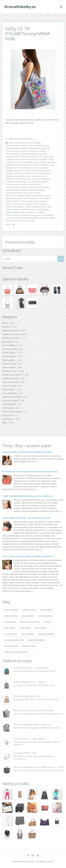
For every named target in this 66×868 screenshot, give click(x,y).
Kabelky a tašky (47, 159)
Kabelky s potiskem (15, 173)
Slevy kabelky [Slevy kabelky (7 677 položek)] (25, 628)
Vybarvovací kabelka (45, 215)
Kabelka (43, 154)
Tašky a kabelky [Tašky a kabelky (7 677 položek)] (11, 616)
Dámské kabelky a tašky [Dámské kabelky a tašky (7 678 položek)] (14, 640)
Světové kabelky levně (35, 207)
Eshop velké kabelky (29, 154)
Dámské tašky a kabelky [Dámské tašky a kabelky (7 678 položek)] (30, 622)
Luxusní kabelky (10, 386)
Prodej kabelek (27, 201)
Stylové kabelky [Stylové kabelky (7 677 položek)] (28, 634)
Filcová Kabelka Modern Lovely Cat (32, 725)
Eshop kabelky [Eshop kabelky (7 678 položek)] (28, 616)
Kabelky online (30, 171)
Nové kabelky (44, 198)
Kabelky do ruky (10, 371)
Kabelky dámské (13, 165)
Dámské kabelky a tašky (17, 146)
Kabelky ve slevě (39, 176)
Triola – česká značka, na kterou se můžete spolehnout (27, 556)
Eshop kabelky (12, 154)
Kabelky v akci (24, 176)
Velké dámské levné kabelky (33, 212)
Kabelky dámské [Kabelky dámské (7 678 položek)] (29, 610)
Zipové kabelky (28, 221)
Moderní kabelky (37, 190)
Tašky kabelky (28, 209)
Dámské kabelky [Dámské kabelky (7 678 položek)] (45, 616)
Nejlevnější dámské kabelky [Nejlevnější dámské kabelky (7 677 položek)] (16, 652)
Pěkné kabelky (12, 201)
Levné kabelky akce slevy (38, 187)
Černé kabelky (9, 345)
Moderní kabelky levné (16, 193)
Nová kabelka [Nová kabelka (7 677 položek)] (41, 628)
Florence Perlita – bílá (25, 753)
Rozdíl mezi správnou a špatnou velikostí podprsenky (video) (30, 472)
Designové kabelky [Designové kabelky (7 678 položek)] (46, 634)
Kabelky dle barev (10, 338)
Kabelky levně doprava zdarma (34, 168)
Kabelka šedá (12, 159)
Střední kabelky (9, 404)
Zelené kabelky (9, 367)
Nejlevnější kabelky (14, 198)
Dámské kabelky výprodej (39, 148)
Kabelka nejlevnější (44, 157)
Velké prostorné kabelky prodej (20, 215)
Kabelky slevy (44, 173)
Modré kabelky (9, 356)
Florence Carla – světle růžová (29, 739)
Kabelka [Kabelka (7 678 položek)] (48, 622)
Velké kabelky (9, 408)
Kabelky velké (12, 179)
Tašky (49, 207)
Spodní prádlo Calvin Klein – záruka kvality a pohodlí (26, 518)
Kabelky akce (32, 162)
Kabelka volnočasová (29, 159)
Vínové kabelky (9, 364)
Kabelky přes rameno (12, 375)
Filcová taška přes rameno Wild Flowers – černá (39, 767)
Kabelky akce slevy (48, 162)
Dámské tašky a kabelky (17, 151)
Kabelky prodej (44, 171)
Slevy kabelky (26, 204)
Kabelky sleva (31, 173)
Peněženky (7, 419)
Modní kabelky (34, 193)
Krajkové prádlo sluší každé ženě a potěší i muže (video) (27, 452)
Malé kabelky (14, 139)
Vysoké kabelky (13, 221)
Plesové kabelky (10, 393)
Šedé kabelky (27, 139)
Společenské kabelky (12, 397)
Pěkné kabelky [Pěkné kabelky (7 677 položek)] (46, 610)
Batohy (5, 323)
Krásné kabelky (43, 179)
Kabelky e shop (47, 165)
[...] (38, 461)
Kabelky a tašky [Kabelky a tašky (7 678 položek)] (29, 646)
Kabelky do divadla (30, 165)
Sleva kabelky (41, 201)
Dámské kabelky (33, 143)
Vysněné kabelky (47, 218)
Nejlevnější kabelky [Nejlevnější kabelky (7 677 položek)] (37, 640)
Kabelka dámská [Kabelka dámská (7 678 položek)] (11, 646)
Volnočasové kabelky (12, 411)
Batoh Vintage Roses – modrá (29, 682)
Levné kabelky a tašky (16, 187)
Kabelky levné (12, 168)
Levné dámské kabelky (16, 184)
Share (10, 225)
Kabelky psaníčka (10, 378)
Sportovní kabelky (10, 401)
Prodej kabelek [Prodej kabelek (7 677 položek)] (11, 634)
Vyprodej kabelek (14, 218)
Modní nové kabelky (15, 196)
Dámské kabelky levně (39, 146)
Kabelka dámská (13, 157)
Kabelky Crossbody (11, 334)
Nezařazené (8, 415)
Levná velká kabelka (38, 182)
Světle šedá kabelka (15, 207)
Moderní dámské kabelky (17, 190)
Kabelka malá (28, 157)
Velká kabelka (12, 212)
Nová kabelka (30, 198)
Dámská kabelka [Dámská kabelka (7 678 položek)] (11, 610)
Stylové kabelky (40, 204)
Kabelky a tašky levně (16, 162)
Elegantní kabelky (10, 330)
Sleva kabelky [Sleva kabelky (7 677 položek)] (10, 628)
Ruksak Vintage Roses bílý (27, 696)
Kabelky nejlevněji (14, 171)
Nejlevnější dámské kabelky (38, 196)
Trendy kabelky (42, 209)
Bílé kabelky (8, 342)
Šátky (5, 423)
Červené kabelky (10, 349)
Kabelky (6, 327)
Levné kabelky (34, 184)
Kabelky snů (11, 176)
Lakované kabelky (11, 382)
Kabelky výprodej (27, 179)
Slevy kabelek (12, 204)
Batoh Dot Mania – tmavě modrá (31, 668)
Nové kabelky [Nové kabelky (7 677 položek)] (10, 622)
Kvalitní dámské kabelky (17, 182)
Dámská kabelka (17, 143)
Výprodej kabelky (31, 218)
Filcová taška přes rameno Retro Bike (33, 710)
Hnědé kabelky (9, 353)
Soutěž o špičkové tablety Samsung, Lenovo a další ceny (27, 496)
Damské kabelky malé (16, 148)
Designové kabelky (37, 151)
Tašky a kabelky (13, 209)
